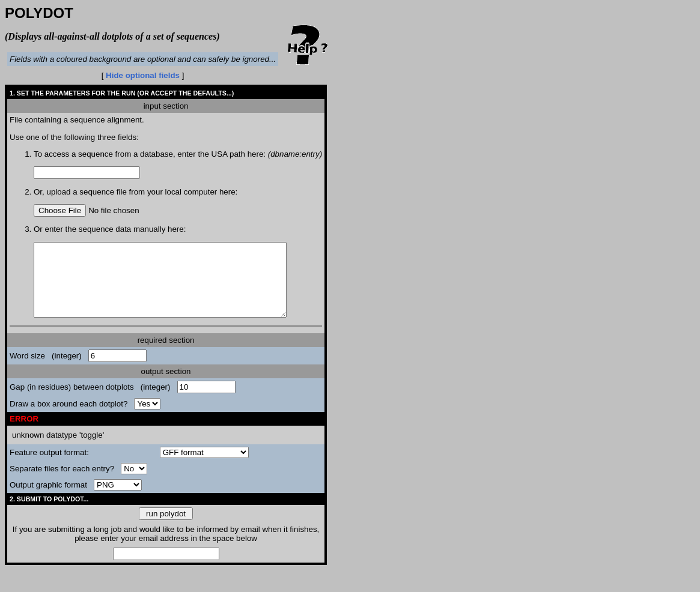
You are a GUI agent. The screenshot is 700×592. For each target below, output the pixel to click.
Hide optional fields (143, 75)
